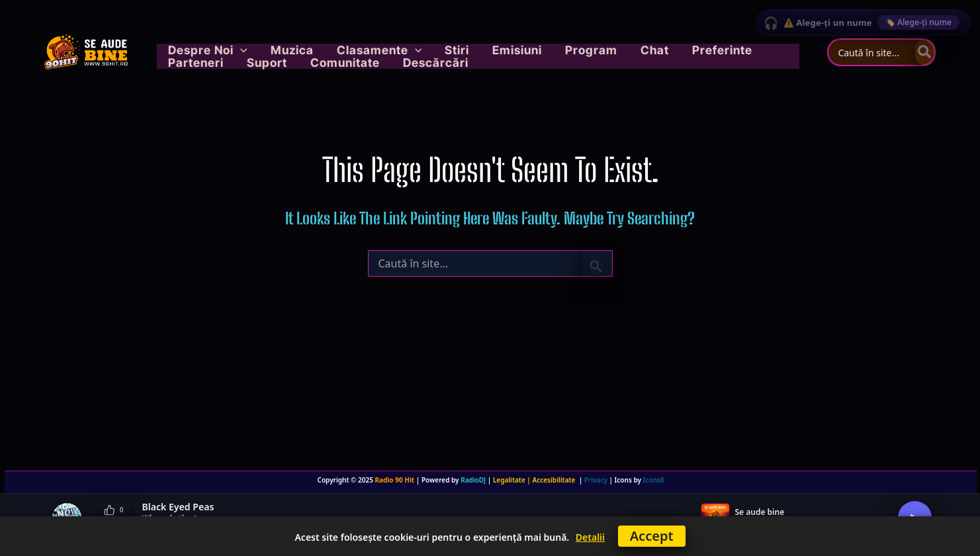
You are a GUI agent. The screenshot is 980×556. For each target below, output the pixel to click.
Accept (652, 536)
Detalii (590, 537)
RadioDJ (473, 480)
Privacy (596, 480)
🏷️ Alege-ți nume (918, 22)
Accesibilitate (556, 480)
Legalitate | (513, 480)
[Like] (115, 510)
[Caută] (925, 52)
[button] (233, 44)
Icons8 (654, 480)
